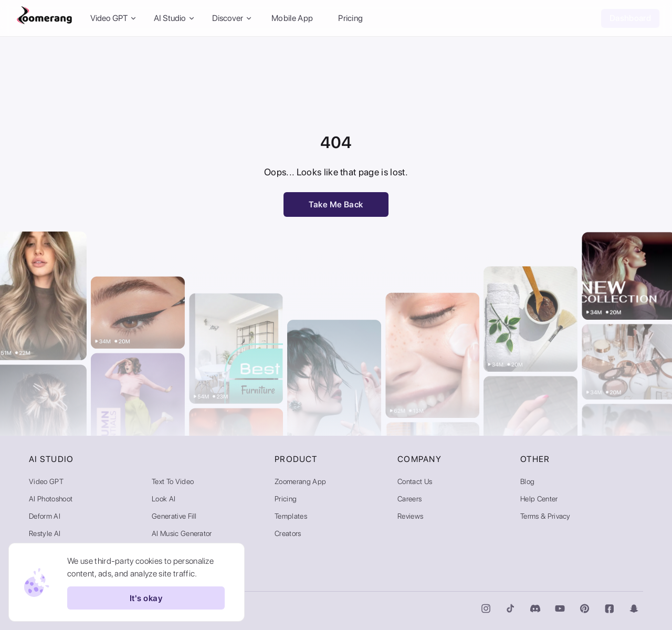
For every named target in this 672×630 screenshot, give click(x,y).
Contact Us (415, 481)
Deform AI (45, 516)
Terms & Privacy (545, 516)
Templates (291, 516)
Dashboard (630, 18)
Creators (288, 533)
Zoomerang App (300, 481)
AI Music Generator (182, 533)
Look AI (164, 499)
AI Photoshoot (51, 499)
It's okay (146, 598)
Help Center (539, 499)
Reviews (410, 516)
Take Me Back (336, 204)
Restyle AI (45, 533)
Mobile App (292, 18)
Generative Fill (174, 516)
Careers (409, 499)
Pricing (350, 18)
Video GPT (46, 481)
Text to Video (173, 481)
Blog (527, 481)
